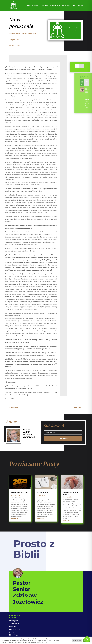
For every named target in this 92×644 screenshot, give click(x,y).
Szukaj (86, 66)
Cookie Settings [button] (77, 640)
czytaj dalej (15, 519)
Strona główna (32, 6)
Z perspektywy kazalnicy (50, 6)
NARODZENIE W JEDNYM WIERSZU (70, 493)
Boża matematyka (42, 492)
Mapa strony (14, 635)
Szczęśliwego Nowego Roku (19, 492)
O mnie (80, 6)
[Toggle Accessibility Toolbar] (87, 639)
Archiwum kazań (69, 6)
